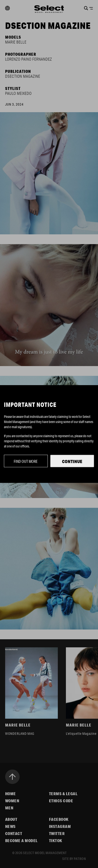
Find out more (26, 461)
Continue (72, 461)
